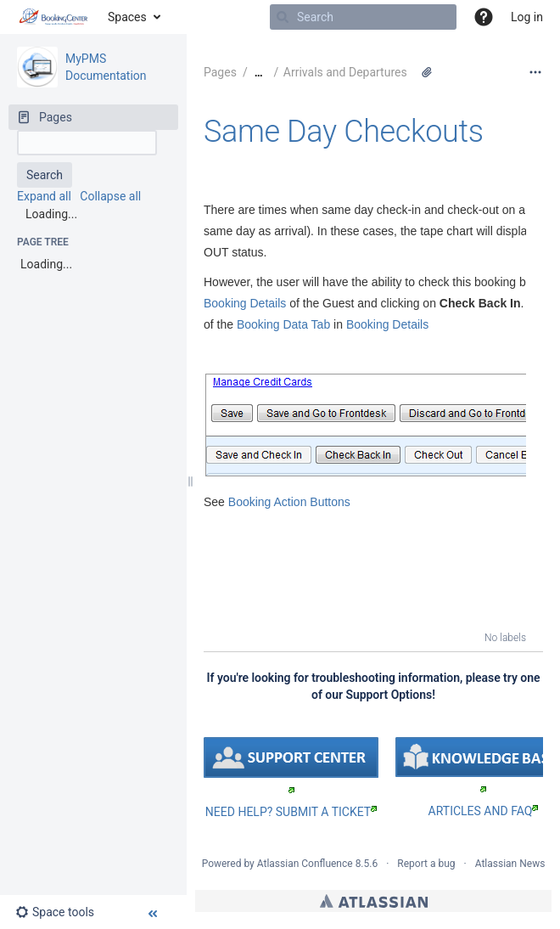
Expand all (44, 196)
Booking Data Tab (283, 324)
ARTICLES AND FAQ (484, 811)
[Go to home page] (54, 17)
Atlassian (374, 901)
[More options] (535, 72)
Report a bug (426, 864)
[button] (484, 17)
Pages (220, 72)
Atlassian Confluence (305, 864)
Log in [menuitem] (527, 17)
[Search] (283, 17)
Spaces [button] (127, 17)
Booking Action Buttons (289, 502)
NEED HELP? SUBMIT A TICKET (291, 812)
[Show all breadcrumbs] (259, 73)
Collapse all (110, 196)
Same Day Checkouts (344, 132)
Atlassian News (510, 864)
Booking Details (245, 303)
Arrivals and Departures (345, 72)
